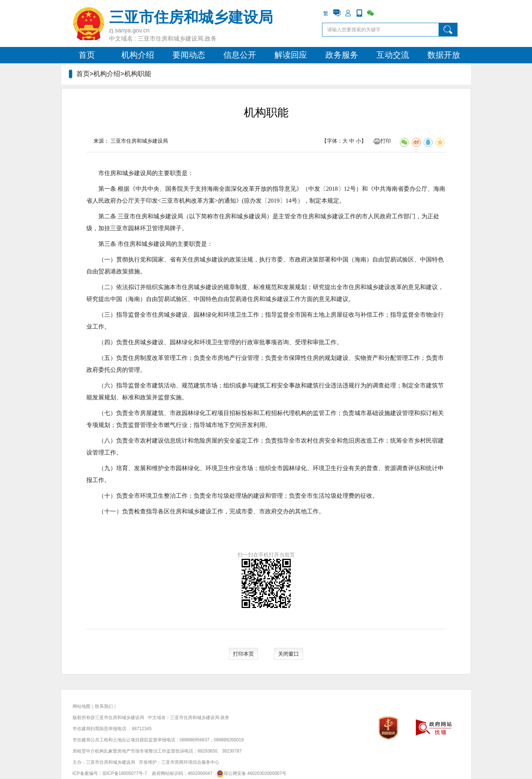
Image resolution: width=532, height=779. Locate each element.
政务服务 (342, 55)
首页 (87, 55)
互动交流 (393, 55)
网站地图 (82, 706)
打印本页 (243, 654)
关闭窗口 (289, 654)
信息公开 (240, 55)
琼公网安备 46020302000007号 (250, 773)
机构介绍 (138, 55)
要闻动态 (189, 55)
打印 (382, 141)
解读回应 (291, 55)
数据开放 (444, 55)
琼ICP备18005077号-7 (125, 773)
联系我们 (104, 706)
